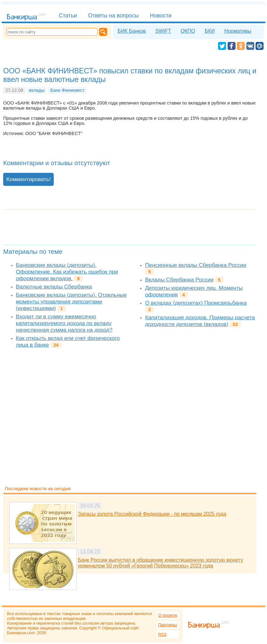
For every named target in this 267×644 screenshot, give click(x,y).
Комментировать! (28, 179)
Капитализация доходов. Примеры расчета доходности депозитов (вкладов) (200, 321)
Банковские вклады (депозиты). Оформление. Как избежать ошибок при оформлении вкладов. (67, 272)
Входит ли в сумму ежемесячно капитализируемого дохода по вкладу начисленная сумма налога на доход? (64, 323)
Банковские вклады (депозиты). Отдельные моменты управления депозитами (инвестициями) (71, 302)
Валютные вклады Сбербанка (54, 287)
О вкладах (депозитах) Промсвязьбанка (196, 303)
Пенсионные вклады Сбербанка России (195, 265)
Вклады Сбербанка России (179, 280)
